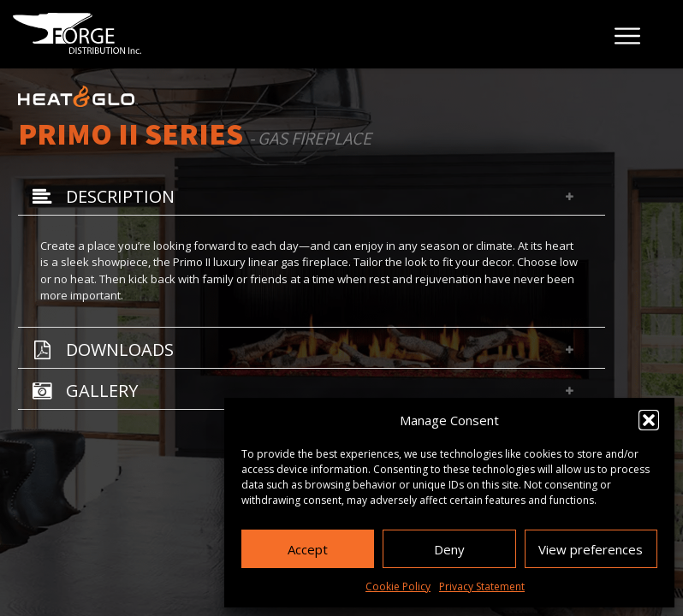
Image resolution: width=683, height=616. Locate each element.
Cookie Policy (398, 586)
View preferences (591, 549)
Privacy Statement (482, 586)
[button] (649, 420)
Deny (449, 549)
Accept (308, 549)
